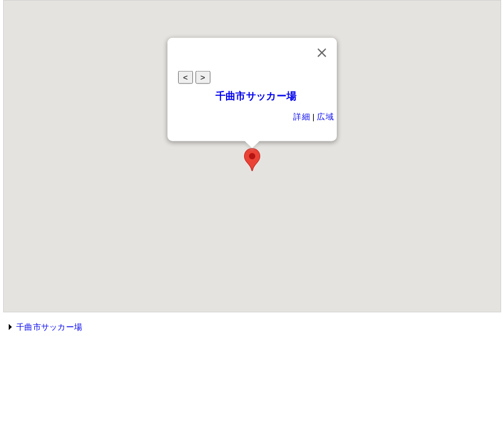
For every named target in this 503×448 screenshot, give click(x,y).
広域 (325, 117)
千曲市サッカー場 (256, 96)
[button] (252, 160)
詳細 (302, 117)
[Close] (322, 53)
